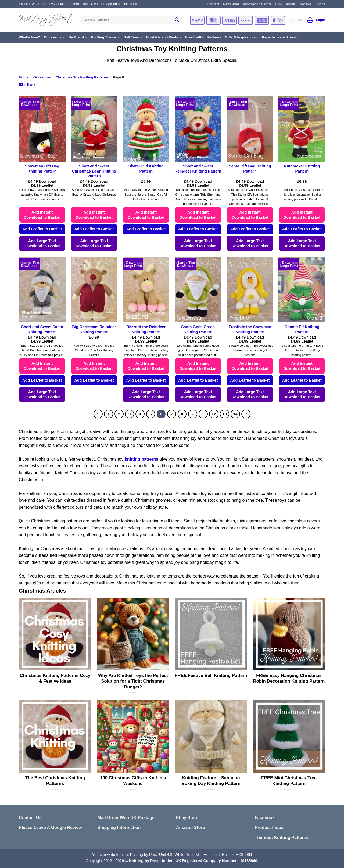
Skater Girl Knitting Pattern (146, 169)
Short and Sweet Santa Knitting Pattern (42, 329)
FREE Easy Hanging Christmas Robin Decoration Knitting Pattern (289, 678)
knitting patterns (141, 459)
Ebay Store (187, 818)
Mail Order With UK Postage (126, 818)
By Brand (78, 37)
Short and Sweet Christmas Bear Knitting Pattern (94, 171)
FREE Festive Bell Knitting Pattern (211, 675)
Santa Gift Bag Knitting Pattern (250, 169)
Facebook (265, 818)
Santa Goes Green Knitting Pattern (198, 329)
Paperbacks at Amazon (281, 37)
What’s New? (29, 37)
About (290, 4)
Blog (279, 4)
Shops (320, 4)
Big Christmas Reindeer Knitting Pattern (94, 329)
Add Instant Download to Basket (42, 215)
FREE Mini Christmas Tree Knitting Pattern (289, 781)
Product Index (269, 828)
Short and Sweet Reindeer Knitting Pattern (198, 169)
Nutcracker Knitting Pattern (302, 169)
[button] (310, 20)
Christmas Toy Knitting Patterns (82, 77)
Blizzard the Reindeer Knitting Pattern (146, 329)
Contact (213, 4)
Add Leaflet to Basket (42, 229)
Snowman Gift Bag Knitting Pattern (42, 169)
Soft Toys (133, 37)
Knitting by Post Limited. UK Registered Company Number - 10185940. (194, 861)
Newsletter (231, 4)
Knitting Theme (105, 37)
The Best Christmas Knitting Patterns (55, 781)
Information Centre (257, 4)
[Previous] (98, 414)
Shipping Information (119, 828)
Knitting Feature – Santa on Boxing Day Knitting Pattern (211, 781)
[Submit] (177, 20)
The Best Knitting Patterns (282, 837)
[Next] (246, 414)
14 (235, 414)
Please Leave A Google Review (50, 828)
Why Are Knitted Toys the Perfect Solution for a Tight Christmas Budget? (133, 681)
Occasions (54, 37)
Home (24, 77)
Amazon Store (191, 828)
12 (214, 414)
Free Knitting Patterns (203, 37)
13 (225, 414)
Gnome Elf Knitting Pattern (302, 329)
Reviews (305, 4)
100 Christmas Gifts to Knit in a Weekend (133, 781)
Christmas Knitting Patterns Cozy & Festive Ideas (55, 678)
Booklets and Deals (164, 37)
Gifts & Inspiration (242, 37)
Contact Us (30, 818)
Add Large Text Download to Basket (42, 243)
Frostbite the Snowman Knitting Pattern (250, 329)
